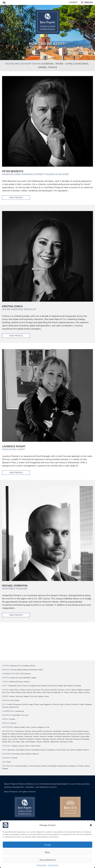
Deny (47, 852)
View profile (16, 198)
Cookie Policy (42, 865)
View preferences (48, 860)
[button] (91, 825)
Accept (48, 845)
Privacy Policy (53, 865)
